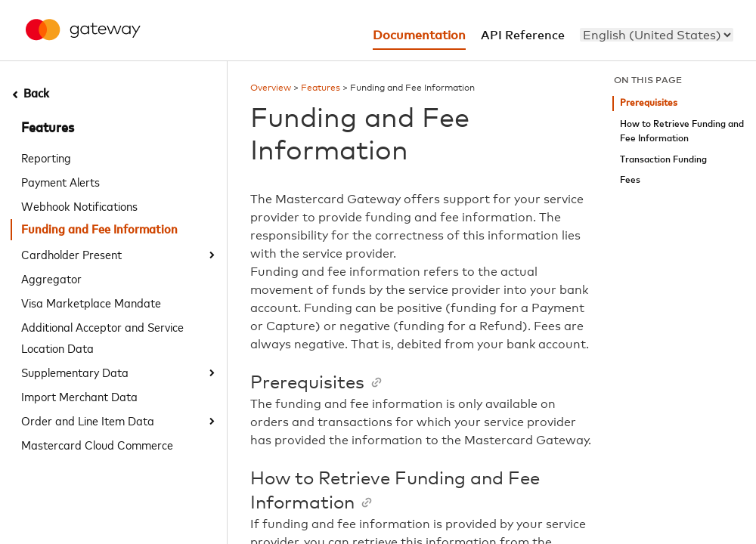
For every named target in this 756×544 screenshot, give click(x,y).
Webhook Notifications (79, 206)
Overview (271, 88)
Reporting (46, 157)
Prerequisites (649, 103)
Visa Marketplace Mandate (91, 302)
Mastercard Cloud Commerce (97, 444)
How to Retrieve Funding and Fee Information (682, 132)
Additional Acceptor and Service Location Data (102, 337)
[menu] (657, 35)
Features (48, 128)
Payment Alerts (60, 181)
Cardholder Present (71, 254)
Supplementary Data (75, 372)
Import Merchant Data (79, 396)
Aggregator (51, 278)
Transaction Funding (663, 160)
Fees (630, 180)
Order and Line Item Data (88, 420)
